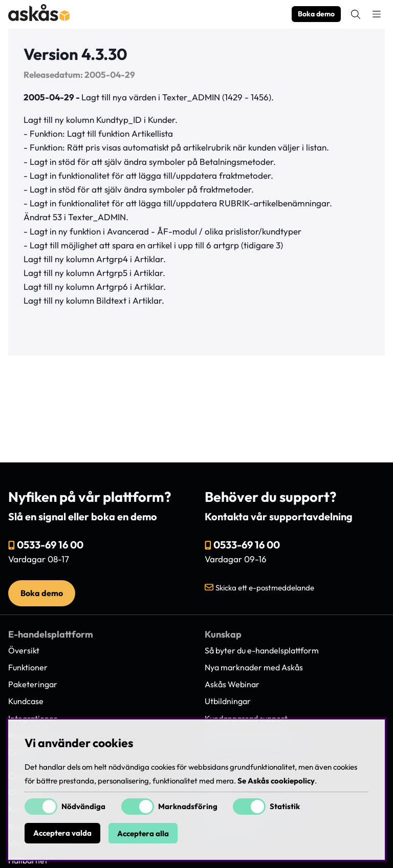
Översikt (24, 650)
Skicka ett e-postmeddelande (265, 588)
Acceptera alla (143, 833)
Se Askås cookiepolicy (276, 781)
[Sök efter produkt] (356, 14)
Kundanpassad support (246, 718)
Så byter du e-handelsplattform (262, 650)
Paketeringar (33, 684)
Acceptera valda (62, 833)
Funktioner (28, 667)
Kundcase (26, 701)
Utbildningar (228, 701)
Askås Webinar (232, 684)
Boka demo (316, 14)
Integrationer (33, 718)
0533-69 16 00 (50, 545)
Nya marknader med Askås (254, 667)
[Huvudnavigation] (377, 14)
